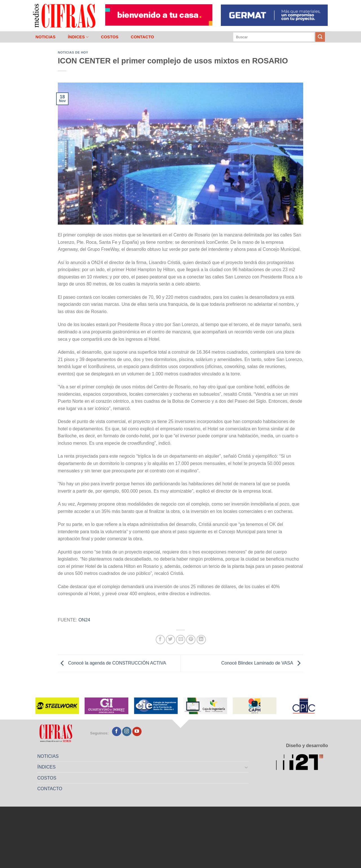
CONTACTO (143, 37)
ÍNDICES (78, 37)
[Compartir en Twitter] (170, 640)
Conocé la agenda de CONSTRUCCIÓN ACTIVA (112, 663)
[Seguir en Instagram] (127, 732)
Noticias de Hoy (73, 52)
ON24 (84, 620)
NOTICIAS (46, 37)
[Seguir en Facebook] (117, 732)
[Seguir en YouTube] (137, 732)
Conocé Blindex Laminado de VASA (262, 663)
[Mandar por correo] (181, 640)
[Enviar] (320, 37)
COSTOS (110, 37)
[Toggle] (246, 767)
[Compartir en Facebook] (160, 640)
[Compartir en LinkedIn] (201, 640)
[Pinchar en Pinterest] (191, 640)
